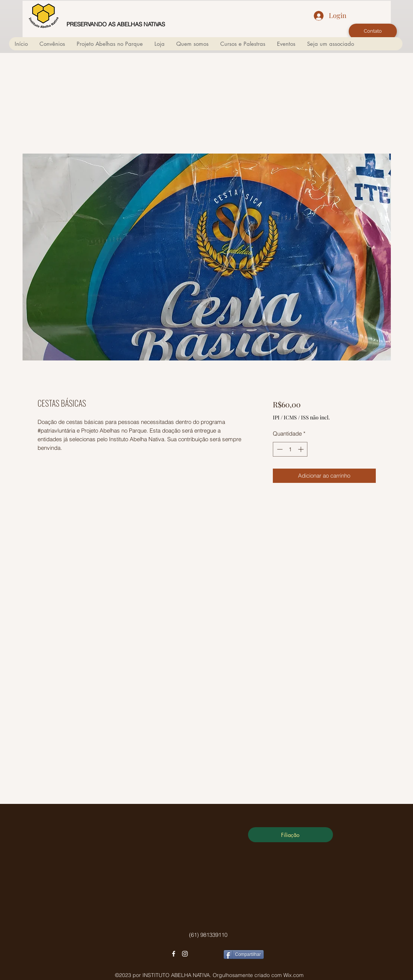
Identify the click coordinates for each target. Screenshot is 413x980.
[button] (192, 44)
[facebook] (174, 954)
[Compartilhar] (244, 954)
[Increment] (302, 449)
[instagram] (185, 954)
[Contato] (373, 31)
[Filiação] (290, 835)
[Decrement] (279, 449)
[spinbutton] (290, 449)
